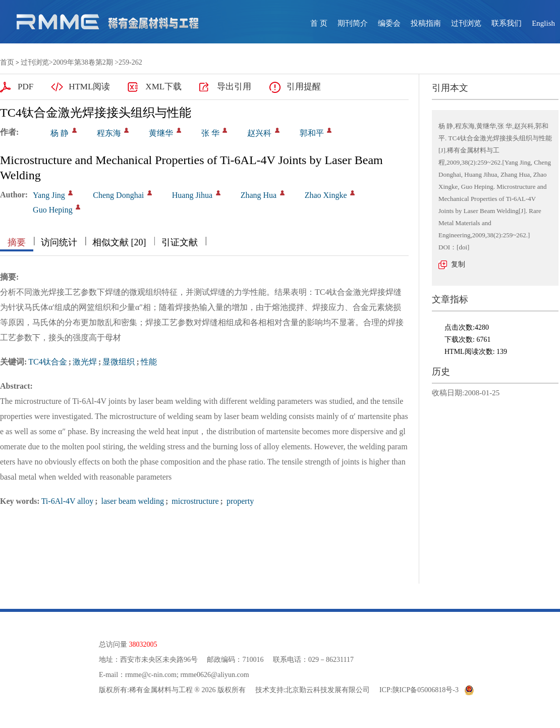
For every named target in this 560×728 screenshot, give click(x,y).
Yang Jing (49, 195)
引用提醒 (304, 87)
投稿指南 (426, 23)
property (239, 501)
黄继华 (161, 133)
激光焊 (85, 362)
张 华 (210, 133)
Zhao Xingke (326, 195)
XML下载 (163, 87)
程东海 (109, 133)
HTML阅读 (89, 87)
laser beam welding (132, 501)
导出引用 (234, 87)
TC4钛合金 (47, 362)
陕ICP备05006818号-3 (426, 690)
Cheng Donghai (118, 195)
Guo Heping (53, 210)
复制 (458, 264)
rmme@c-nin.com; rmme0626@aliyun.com (187, 675)
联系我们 (507, 23)
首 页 (319, 23)
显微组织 (119, 362)
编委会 (389, 23)
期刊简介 (353, 23)
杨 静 (60, 133)
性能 (149, 362)
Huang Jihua (192, 195)
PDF (25, 87)
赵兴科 (259, 133)
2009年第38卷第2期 (83, 62)
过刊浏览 (466, 23)
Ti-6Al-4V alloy (68, 501)
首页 (7, 62)
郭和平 (312, 133)
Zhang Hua (259, 195)
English (543, 23)
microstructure (194, 501)
